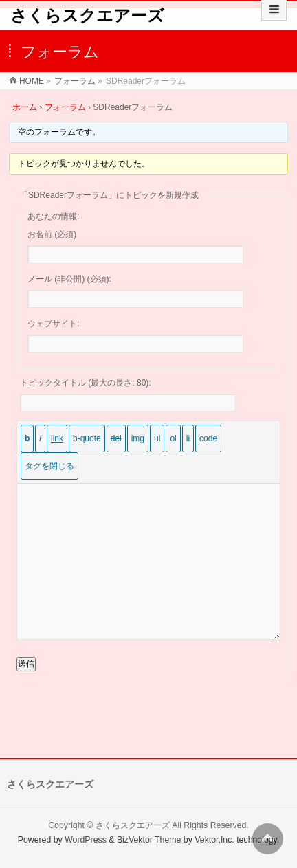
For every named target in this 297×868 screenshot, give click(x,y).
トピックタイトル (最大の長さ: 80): (86, 383)
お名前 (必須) (52, 234)
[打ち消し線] (116, 438)
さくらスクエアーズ (87, 15)
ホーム (25, 107)
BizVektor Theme (149, 840)
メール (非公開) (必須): (69, 279)
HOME (32, 81)
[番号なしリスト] (157, 438)
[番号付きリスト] (173, 438)
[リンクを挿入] (57, 438)
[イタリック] (40, 438)
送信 (26, 664)
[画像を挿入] (138, 438)
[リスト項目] (188, 438)
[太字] (27, 438)
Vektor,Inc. (214, 840)
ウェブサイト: (53, 324)
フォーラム (75, 81)
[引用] (87, 438)
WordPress (86, 840)
